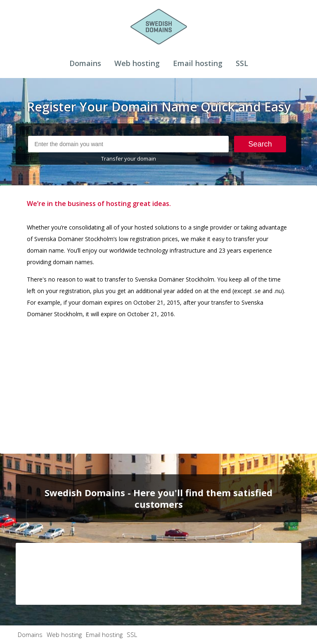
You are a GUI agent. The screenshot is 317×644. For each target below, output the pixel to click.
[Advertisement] (159, 384)
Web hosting (137, 63)
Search (260, 144)
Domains (85, 63)
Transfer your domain (129, 159)
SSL (242, 63)
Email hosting (198, 63)
